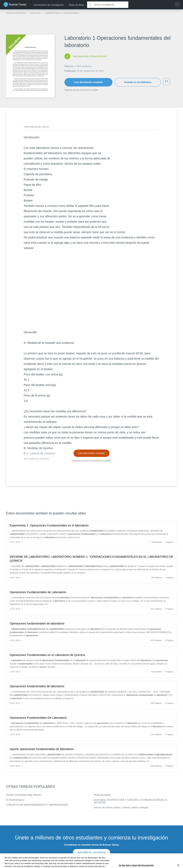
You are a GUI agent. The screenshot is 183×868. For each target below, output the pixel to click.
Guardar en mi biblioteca (138, 82)
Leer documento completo (88, 82)
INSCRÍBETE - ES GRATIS (91, 852)
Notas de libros (77, 5)
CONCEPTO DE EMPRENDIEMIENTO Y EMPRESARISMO (37, 805)
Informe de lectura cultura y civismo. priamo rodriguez (121, 807)
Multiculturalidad (102, 795)
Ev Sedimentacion (15, 800)
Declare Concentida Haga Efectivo (24, 795)
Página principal (17, 13)
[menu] (178, 5)
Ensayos (36, 13)
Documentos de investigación (49, 5)
